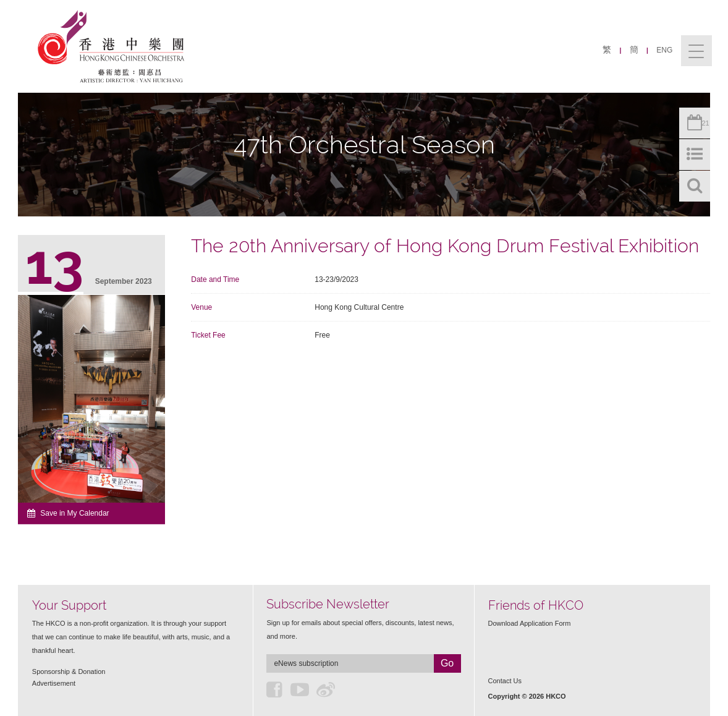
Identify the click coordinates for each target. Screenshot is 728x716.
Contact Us (505, 681)
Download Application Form (530, 623)
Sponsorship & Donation (69, 671)
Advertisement (54, 683)
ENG (664, 50)
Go (447, 663)
